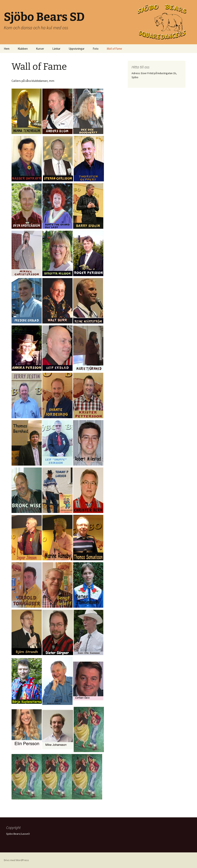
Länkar (56, 49)
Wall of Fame (114, 49)
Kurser (40, 49)
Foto (96, 49)
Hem (7, 49)
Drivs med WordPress (16, 860)
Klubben (23, 49)
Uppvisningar (77, 49)
